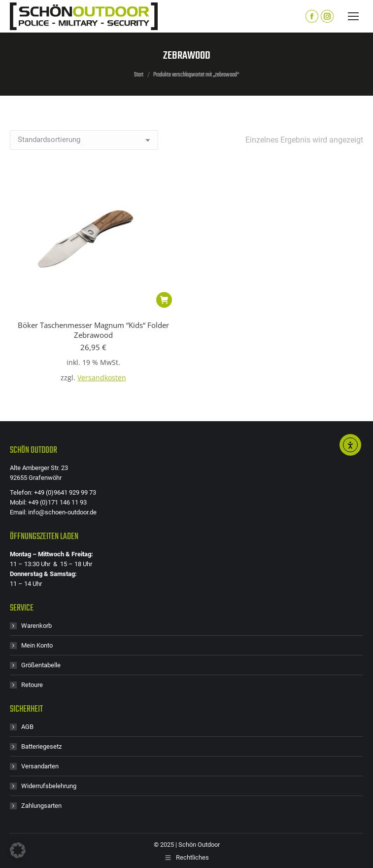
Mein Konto (37, 645)
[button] (164, 300)
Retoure (32, 685)
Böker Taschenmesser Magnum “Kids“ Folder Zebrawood (93, 330)
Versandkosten (102, 378)
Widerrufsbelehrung (49, 786)
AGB (27, 727)
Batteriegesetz (41, 746)
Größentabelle (41, 665)
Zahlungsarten (41, 806)
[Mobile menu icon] (353, 16)
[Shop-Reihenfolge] (84, 140)
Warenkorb (36, 626)
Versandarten (40, 766)
